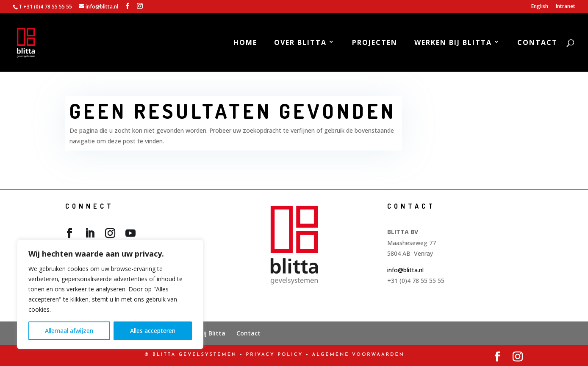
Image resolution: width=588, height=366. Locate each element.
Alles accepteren (153, 331)
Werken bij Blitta (453, 43)
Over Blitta (300, 43)
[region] (110, 294)
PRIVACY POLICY (275, 355)
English (540, 7)
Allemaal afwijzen (69, 331)
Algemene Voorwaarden (358, 355)
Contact (537, 43)
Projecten (375, 43)
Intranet (566, 7)
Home (245, 43)
